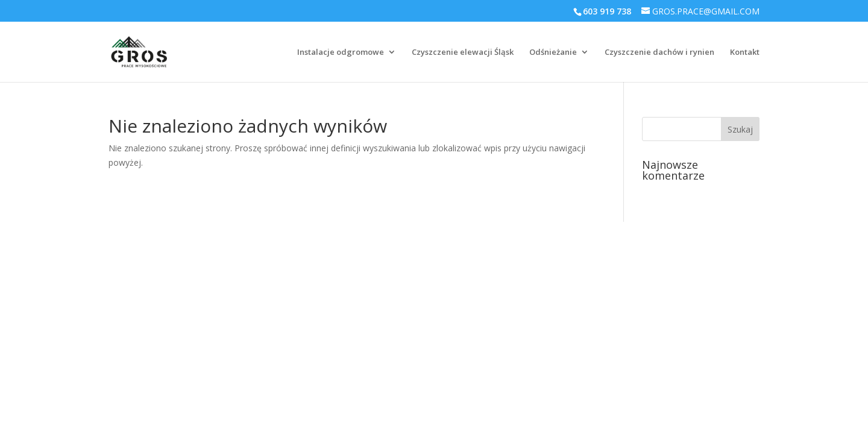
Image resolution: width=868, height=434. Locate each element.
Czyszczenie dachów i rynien (659, 52)
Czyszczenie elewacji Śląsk (463, 52)
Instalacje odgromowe (341, 52)
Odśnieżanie (553, 52)
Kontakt (745, 52)
